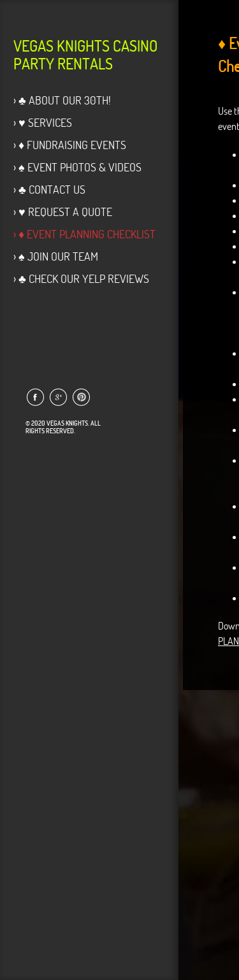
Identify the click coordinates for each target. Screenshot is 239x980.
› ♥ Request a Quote (63, 212)
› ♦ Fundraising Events (70, 145)
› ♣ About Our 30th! (62, 100)
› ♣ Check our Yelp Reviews (81, 279)
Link (35, 397)
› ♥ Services (43, 123)
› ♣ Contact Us (49, 190)
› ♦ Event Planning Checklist (84, 234)
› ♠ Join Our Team (56, 256)
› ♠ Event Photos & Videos (77, 167)
